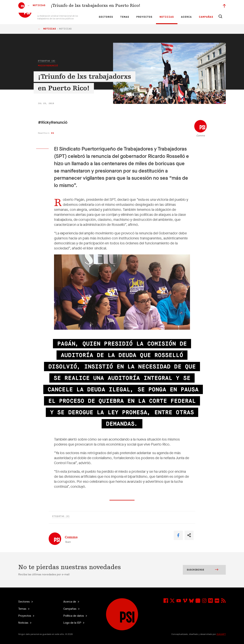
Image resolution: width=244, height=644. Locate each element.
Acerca (186, 17)
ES (99, 6)
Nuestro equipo (146, 6)
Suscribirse (202, 570)
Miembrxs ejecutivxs (179, 6)
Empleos (161, 6)
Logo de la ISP (73, 623)
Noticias (167, 17)
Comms (201, 136)
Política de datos (74, 616)
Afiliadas (130, 6)
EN (87, 6)
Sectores (106, 17)
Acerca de (70, 602)
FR (93, 6)
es (53, 133)
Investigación (116, 6)
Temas (125, 17)
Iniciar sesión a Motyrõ (203, 6)
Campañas (206, 17)
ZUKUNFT (221, 634)
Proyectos (144, 17)
